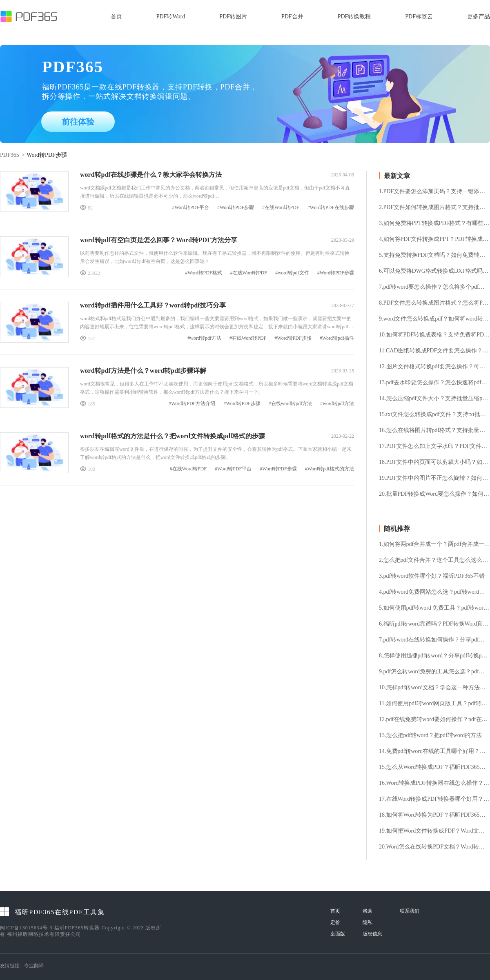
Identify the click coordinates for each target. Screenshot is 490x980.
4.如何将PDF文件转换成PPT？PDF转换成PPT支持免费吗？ (434, 239)
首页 (116, 17)
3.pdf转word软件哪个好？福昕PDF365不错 (432, 576)
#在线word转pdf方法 (291, 404)
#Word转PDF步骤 (236, 208)
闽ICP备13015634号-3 (26, 928)
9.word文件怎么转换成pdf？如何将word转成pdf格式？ (434, 319)
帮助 (367, 911)
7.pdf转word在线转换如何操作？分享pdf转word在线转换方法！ (434, 640)
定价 (335, 922)
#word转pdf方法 (204, 338)
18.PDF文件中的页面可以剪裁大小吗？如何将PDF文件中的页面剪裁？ (434, 462)
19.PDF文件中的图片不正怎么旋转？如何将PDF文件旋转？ (434, 478)
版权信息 (372, 934)
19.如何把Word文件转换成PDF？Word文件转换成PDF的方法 (434, 831)
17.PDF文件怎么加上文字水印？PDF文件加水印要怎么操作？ (434, 446)
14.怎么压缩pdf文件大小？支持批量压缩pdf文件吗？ (434, 399)
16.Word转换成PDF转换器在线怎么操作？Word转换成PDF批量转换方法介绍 (434, 783)
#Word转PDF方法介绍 (192, 404)
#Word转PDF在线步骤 (331, 208)
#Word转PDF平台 (191, 208)
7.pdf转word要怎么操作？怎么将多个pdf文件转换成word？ (434, 287)
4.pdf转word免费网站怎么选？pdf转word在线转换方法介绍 (434, 592)
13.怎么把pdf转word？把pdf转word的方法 (430, 735)
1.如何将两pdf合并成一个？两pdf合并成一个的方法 (434, 544)
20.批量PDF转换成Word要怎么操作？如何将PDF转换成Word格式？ (434, 494)
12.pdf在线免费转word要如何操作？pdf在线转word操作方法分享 (434, 719)
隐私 (367, 922)
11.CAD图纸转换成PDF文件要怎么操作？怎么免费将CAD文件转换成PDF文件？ (434, 351)
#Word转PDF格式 (203, 273)
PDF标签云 (419, 17)
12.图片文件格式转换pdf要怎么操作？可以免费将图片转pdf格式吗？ (434, 367)
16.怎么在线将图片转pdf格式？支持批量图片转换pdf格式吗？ (434, 430)
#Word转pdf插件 (337, 338)
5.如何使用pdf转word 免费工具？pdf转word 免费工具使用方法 (434, 608)
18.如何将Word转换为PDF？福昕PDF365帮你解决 (434, 815)
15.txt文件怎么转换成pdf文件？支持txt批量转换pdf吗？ (434, 414)
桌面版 (338, 934)
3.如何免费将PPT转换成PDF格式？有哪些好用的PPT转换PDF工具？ (434, 223)
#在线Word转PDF (281, 208)
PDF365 (10, 155)
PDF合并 (292, 17)
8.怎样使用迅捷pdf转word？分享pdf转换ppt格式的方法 (434, 656)
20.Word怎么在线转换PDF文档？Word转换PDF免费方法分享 (434, 847)
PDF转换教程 (354, 17)
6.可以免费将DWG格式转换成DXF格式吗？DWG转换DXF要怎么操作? (434, 271)
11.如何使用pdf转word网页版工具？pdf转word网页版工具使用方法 (434, 704)
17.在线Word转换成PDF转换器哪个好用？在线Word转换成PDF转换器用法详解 (434, 799)
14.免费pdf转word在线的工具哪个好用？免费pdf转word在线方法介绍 (434, 751)
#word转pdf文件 (292, 273)
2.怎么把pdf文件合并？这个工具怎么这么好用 (434, 560)
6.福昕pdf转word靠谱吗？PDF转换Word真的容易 (434, 624)
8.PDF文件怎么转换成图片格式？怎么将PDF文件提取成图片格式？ (434, 303)
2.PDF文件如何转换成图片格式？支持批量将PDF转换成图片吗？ (434, 207)
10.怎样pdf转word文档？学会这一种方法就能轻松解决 (434, 688)
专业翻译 (34, 966)
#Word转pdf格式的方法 (330, 469)
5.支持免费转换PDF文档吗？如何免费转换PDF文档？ (434, 255)
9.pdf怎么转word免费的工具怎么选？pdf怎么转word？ (434, 672)
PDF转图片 (233, 17)
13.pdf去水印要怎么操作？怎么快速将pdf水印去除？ (434, 383)
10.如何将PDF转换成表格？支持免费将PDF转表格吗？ (434, 335)
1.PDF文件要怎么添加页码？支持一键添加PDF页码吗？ (434, 192)
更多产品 (479, 17)
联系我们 (410, 911)
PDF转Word (171, 17)
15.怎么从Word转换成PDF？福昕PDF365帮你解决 (434, 767)
